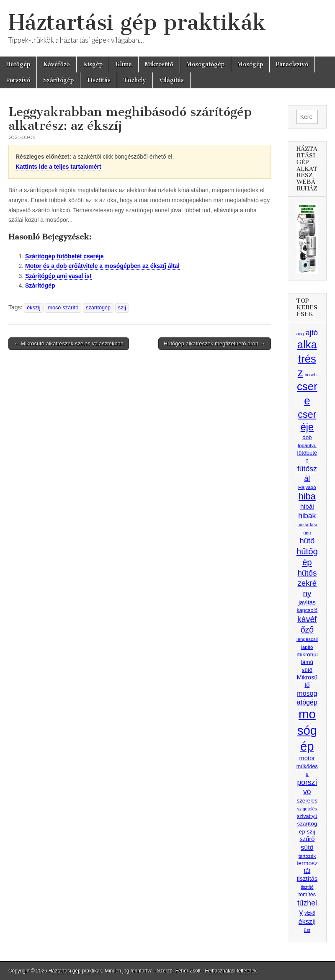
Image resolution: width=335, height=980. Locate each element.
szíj (122, 308)
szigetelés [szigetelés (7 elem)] (307, 809)
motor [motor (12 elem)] (307, 758)
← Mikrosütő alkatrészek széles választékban (69, 343)
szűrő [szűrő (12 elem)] (307, 839)
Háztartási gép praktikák (137, 22)
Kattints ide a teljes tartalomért (58, 167)
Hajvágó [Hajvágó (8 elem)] (307, 487)
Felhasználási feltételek (231, 971)
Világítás (171, 80)
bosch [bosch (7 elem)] (311, 375)
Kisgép (93, 64)
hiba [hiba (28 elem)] (307, 496)
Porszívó (18, 80)
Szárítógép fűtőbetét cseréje (64, 256)
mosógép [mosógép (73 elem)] (307, 730)
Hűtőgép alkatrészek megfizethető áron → (215, 343)
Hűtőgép (18, 64)
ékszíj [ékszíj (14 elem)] (307, 921)
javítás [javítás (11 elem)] (307, 602)
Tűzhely (135, 80)
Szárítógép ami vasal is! (58, 276)
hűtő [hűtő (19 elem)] (307, 541)
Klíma (124, 64)
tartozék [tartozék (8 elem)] (307, 856)
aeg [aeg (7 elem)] (300, 334)
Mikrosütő (159, 64)
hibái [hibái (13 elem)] (307, 506)
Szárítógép (58, 80)
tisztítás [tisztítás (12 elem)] (307, 879)
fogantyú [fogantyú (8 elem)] (307, 445)
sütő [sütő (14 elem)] (307, 847)
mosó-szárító (63, 308)
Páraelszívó (292, 64)
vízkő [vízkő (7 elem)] (310, 913)
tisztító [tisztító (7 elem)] (307, 887)
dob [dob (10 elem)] (307, 437)
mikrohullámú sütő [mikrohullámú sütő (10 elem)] (307, 662)
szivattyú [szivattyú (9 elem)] (307, 816)
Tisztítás (99, 80)
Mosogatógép (205, 64)
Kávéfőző (57, 64)
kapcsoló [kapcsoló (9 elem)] (307, 610)
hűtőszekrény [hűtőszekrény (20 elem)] (307, 583)
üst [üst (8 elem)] (307, 930)
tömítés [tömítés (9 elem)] (307, 895)
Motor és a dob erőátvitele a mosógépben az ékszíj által (102, 266)
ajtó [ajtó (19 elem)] (312, 333)
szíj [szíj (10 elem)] (311, 832)
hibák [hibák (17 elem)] (307, 516)
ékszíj (33, 308)
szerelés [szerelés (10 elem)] (307, 801)
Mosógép (250, 64)
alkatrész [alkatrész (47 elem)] (307, 359)
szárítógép (98, 308)
